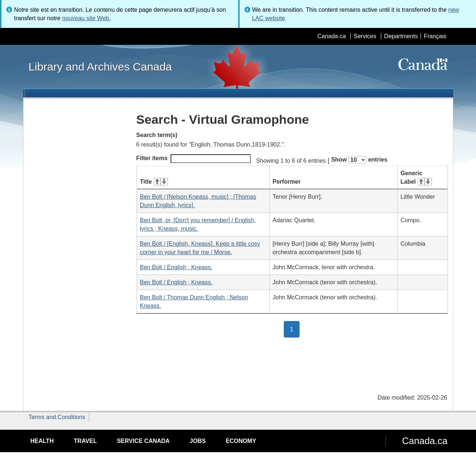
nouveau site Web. (86, 18)
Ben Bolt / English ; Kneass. (176, 267)
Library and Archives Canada (100, 66)
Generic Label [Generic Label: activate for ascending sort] (416, 177)
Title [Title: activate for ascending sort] (154, 182)
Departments (401, 36)
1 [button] (295, 329)
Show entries (359, 160)
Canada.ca (331, 36)
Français (435, 36)
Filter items (194, 159)
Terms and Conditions (57, 417)
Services (365, 36)
